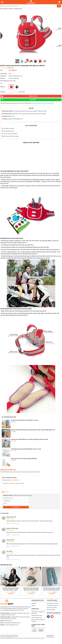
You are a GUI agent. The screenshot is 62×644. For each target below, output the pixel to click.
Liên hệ (33, 605)
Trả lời (8, 523)
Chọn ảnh (6, 492)
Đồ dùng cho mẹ (18, 9)
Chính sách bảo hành (37, 616)
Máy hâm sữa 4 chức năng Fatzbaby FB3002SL (24, 459)
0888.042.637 (11, 116)
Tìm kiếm (59, 6)
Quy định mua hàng (52, 608)
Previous (3, 581)
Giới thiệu (34, 603)
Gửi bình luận (16, 507)
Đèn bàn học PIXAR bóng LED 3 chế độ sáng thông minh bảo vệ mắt (30, 439)
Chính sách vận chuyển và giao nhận (38, 613)
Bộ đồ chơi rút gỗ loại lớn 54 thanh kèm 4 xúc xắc (25, 420)
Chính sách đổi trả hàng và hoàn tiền (38, 621)
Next (59, 581)
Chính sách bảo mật (36, 618)
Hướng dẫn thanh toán (53, 605)
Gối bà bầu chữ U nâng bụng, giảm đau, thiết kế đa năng (31, 589)
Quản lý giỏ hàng (51, 610)
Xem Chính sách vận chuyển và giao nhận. (43, 103)
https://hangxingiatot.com (12, 625)
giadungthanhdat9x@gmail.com (15, 119)
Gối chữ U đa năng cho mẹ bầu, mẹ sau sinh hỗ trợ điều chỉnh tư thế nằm (52, 589)
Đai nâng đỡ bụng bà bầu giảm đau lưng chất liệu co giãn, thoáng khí (10, 589)
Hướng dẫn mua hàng (52, 603)
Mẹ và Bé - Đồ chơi (8, 9)
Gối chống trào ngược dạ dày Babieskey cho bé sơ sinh (26, 449)
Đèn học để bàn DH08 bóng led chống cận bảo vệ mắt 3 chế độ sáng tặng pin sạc (33, 430)
